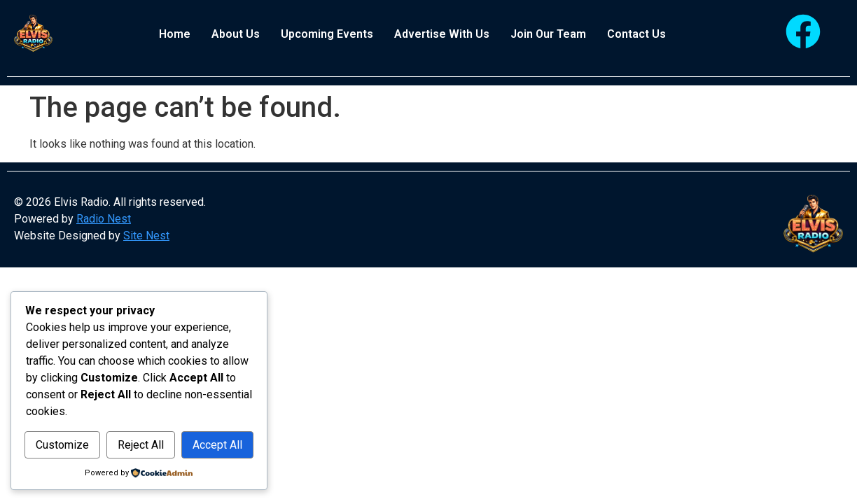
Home (175, 34)
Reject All (200, 415)
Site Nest (146, 236)
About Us (236, 34)
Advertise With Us (442, 34)
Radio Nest (104, 219)
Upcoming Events (327, 34)
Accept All (139, 445)
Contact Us (636, 34)
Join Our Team (548, 34)
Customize (82, 415)
